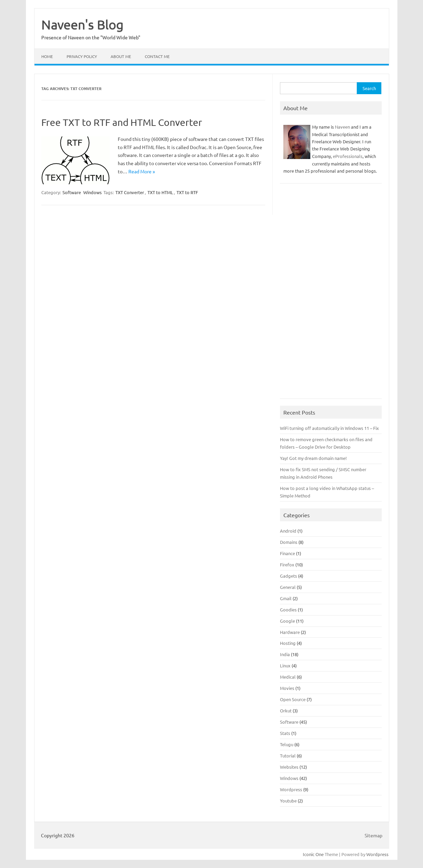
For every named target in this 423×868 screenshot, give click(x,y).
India (285, 654)
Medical (288, 677)
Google (287, 621)
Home (47, 56)
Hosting (288, 643)
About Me (121, 56)
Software (72, 192)
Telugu (287, 744)
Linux (285, 666)
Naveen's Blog (82, 24)
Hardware (290, 632)
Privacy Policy (82, 56)
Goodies (288, 610)
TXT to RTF (187, 192)
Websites (289, 767)
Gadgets (288, 576)
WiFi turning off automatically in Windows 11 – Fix (329, 428)
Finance (287, 553)
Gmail (286, 598)
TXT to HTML (160, 192)
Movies (287, 688)
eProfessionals (348, 156)
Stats (285, 733)
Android (288, 531)
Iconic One (313, 854)
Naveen (342, 127)
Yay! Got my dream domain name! (313, 458)
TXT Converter (130, 192)
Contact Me (157, 56)
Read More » (142, 171)
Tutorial (288, 756)
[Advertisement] (331, 294)
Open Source (293, 699)
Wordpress (291, 789)
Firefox (287, 565)
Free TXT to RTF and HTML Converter (122, 122)
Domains (289, 542)
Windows (93, 192)
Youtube (288, 801)
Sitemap (373, 835)
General (288, 587)
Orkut (286, 711)
